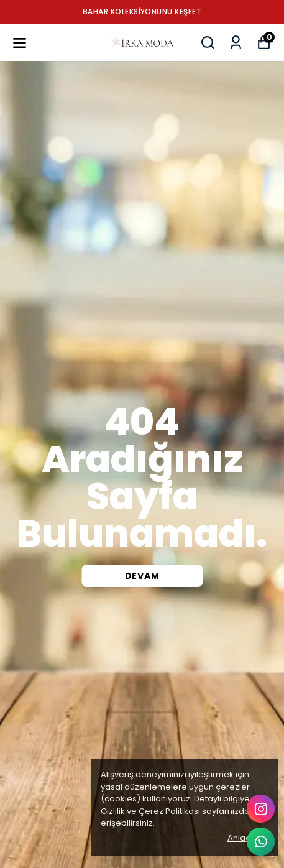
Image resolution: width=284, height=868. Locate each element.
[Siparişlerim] (236, 43)
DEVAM (142, 576)
